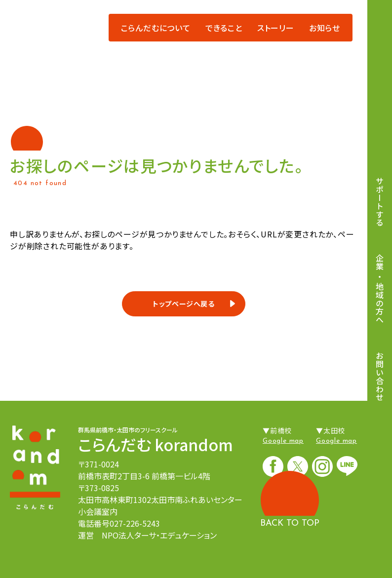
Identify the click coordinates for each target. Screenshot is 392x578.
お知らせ (325, 28)
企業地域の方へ (380, 289)
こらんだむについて (156, 28)
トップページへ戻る (184, 304)
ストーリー (276, 28)
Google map (283, 441)
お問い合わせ (380, 376)
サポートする (380, 202)
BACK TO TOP (290, 523)
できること (224, 28)
